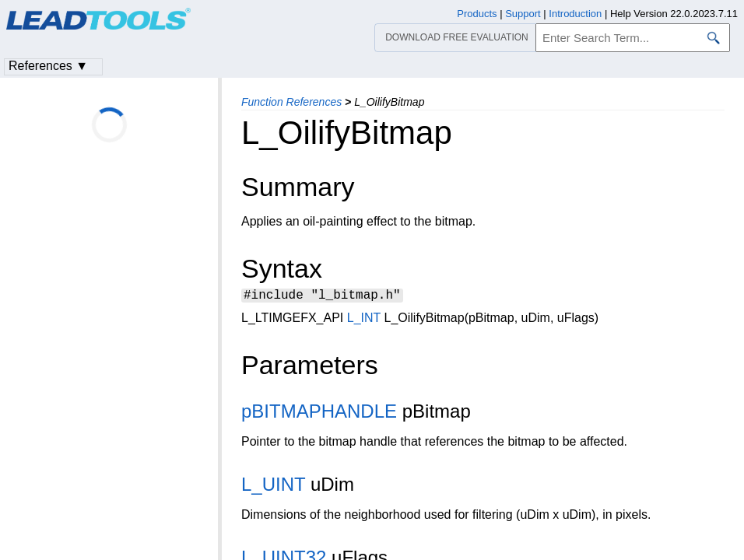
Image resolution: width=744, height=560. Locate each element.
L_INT (364, 320)
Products (477, 14)
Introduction (575, 14)
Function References (291, 102)
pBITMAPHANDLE (319, 413)
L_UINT (273, 486)
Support (523, 14)
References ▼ (48, 66)
